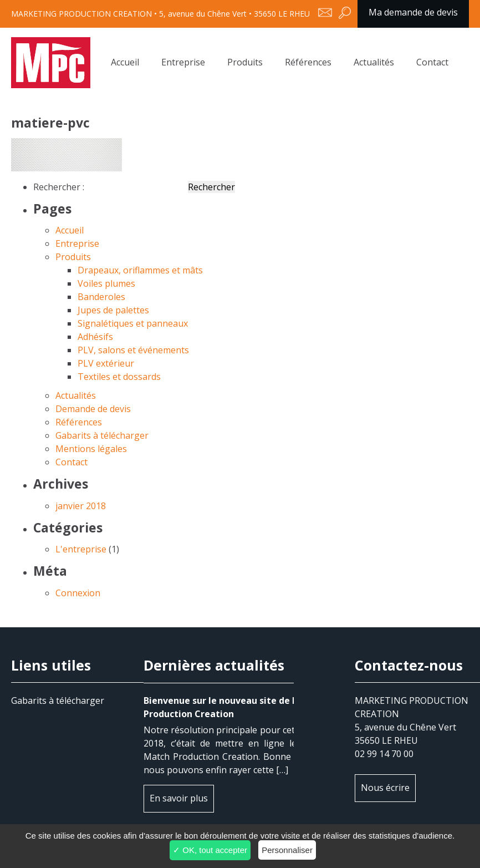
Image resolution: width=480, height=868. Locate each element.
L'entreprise (81, 549)
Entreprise (183, 62)
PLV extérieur (106, 363)
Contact (432, 62)
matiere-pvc (51, 63)
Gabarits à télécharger (102, 435)
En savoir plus (179, 798)
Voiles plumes (106, 283)
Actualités (374, 62)
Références (308, 62)
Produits (245, 62)
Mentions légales (91, 449)
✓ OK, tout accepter (210, 850)
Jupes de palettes (113, 310)
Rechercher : (59, 187)
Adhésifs (95, 337)
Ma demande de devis (413, 12)
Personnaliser (287, 850)
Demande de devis (93, 409)
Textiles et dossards (119, 377)
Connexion (78, 593)
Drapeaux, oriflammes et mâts (140, 270)
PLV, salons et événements (133, 350)
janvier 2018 (81, 506)
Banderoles (101, 297)
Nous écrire (385, 788)
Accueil (125, 62)
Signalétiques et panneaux (133, 323)
